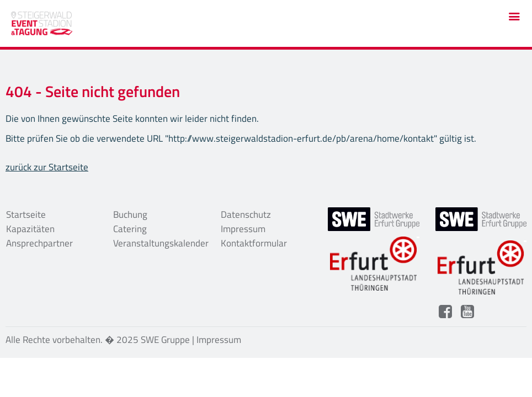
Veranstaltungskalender (159, 243)
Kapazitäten (30, 229)
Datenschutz (246, 214)
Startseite (26, 214)
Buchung (130, 214)
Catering (130, 229)
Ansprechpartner (39, 243)
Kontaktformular (254, 243)
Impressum (243, 229)
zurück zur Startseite (47, 167)
